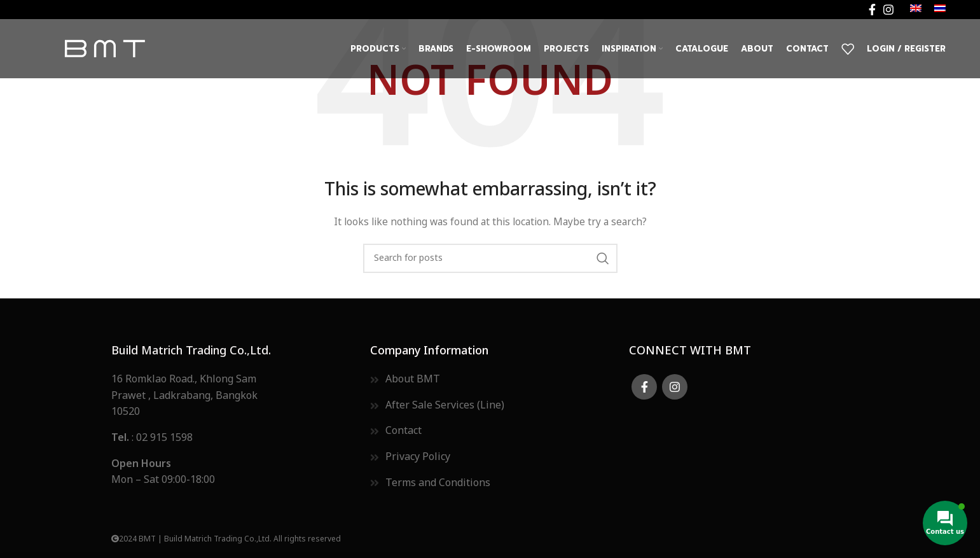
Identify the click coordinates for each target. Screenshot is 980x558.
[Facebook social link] (872, 10)
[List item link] (231, 438)
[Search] (490, 258)
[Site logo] (104, 49)
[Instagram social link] (888, 10)
